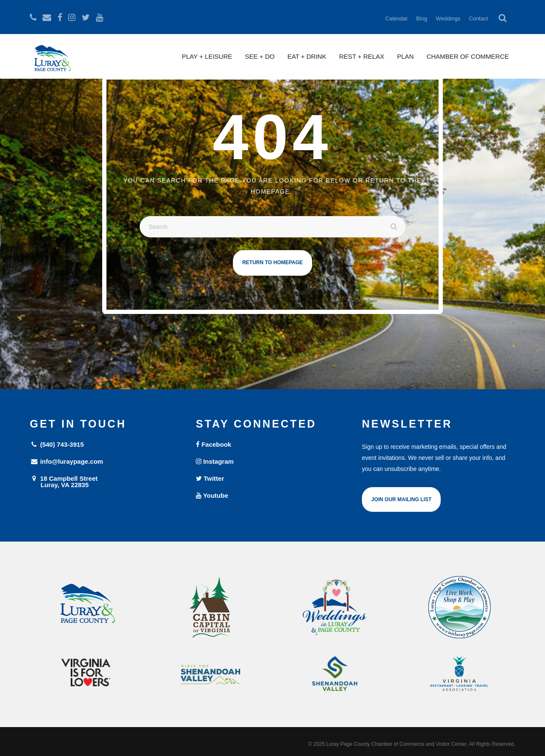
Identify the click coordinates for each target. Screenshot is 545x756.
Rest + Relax (361, 56)
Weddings (448, 19)
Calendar (397, 19)
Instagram (215, 461)
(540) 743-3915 (57, 444)
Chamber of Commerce (468, 56)
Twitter (210, 478)
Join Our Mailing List (401, 499)
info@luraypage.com (66, 461)
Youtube (212, 495)
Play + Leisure (207, 56)
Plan (405, 56)
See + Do (260, 56)
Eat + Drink (307, 56)
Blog (422, 19)
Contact (478, 19)
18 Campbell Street (106, 481)
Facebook (214, 444)
